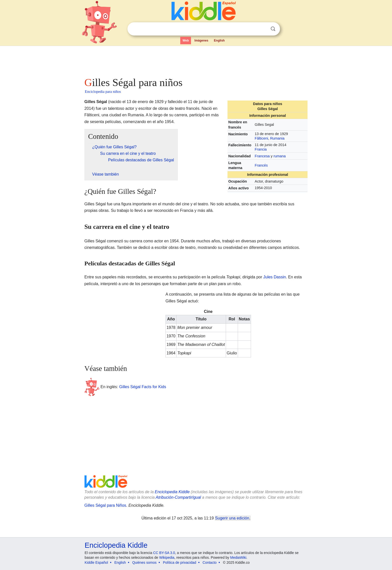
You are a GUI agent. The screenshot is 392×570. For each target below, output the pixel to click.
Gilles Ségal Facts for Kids (143, 387)
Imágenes (201, 41)
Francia (261, 149)
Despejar (263, 29)
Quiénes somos (144, 562)
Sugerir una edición (232, 518)
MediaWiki (238, 557)
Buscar (273, 29)
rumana (280, 156)
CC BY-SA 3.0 (164, 553)
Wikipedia (167, 557)
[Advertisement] (196, 60)
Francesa (262, 156)
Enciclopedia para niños (103, 92)
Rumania (277, 138)
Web (186, 41)
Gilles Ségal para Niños (105, 505)
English (219, 41)
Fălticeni (261, 138)
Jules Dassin (275, 277)
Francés (261, 165)
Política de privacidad (180, 562)
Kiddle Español (96, 562)
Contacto (209, 562)
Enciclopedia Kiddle (172, 492)
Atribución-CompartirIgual (178, 497)
